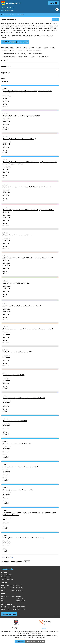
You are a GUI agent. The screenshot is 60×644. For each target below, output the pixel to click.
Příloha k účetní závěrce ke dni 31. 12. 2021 (17, 444)
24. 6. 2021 (6, 169)
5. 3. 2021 (6, 98)
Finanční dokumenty (17, 51)
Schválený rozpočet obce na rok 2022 (18, 235)
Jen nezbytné (31, 641)
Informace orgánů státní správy (15, 54)
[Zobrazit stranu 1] (6, 557)
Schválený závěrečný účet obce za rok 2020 (20, 139)
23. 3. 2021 (6, 144)
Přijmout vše (20, 641)
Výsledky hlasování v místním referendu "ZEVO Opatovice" (23, 538)
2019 (12, 48)
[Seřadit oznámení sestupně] (8, 61)
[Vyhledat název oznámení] (30, 64)
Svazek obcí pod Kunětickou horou (16, 57)
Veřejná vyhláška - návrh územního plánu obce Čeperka (22, 306)
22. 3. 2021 (6, 121)
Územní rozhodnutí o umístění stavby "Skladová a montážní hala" (27, 187)
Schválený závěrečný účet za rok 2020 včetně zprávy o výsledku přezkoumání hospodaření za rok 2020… (30, 163)
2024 (46, 48)
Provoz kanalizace (36, 54)
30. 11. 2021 (6, 192)
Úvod (3, 15)
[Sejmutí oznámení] (30, 76)
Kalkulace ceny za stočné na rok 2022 (17, 283)
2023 (39, 48)
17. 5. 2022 (6, 334)
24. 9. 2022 (7, 543)
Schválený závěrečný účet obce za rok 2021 (18, 490)
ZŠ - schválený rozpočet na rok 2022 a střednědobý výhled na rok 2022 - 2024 (28, 211)
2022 (32, 48)
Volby (33, 57)
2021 (26, 48)
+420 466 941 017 (16, 585)
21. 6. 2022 (6, 495)
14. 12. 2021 (6, 217)
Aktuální (6, 106)
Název (4, 61)
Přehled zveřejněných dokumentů (15, 42)
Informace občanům (35, 51)
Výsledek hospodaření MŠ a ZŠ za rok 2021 (18, 352)
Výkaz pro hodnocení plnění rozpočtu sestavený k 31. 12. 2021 (24, 398)
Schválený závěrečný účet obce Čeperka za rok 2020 (21, 116)
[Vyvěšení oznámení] (30, 70)
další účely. (39, 633)
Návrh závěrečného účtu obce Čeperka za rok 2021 (21, 467)
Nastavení (41, 641)
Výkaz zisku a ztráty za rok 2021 (14, 375)
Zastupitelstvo (43, 57)
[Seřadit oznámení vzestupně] (8, 60)
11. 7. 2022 (6, 520)
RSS (55, 20)
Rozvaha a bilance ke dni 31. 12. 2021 (15, 421)
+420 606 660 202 (17, 588)
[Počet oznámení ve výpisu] (27, 562)
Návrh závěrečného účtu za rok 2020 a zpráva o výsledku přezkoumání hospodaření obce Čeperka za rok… (28, 92)
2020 (19, 48)
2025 (53, 48)
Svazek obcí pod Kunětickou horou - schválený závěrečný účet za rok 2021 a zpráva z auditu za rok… (29, 514)
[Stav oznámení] (30, 82)
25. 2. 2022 (7, 311)
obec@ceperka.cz (17, 591)
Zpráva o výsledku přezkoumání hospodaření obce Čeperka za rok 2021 (28, 329)
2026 (5, 51)
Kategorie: (5, 48)
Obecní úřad (10, 15)
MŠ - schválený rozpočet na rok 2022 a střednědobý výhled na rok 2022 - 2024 (29, 259)
